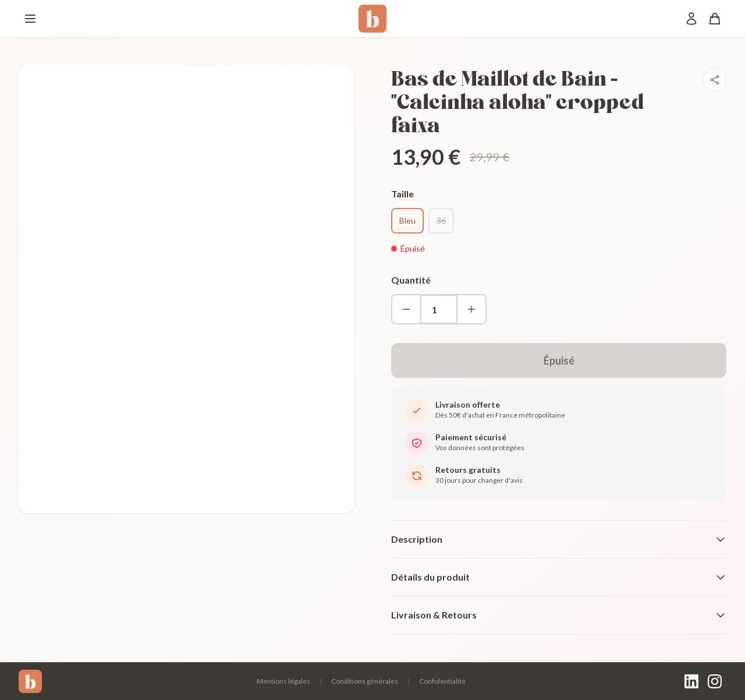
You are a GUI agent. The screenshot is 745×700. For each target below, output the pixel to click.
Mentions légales (283, 681)
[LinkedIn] (691, 681)
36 (441, 220)
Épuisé (559, 360)
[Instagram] (715, 681)
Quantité (411, 280)
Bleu (407, 220)
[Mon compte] (691, 19)
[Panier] (715, 19)
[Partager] (715, 80)
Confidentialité (442, 681)
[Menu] (30, 19)
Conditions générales (365, 681)
